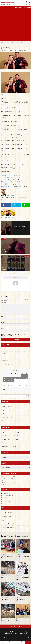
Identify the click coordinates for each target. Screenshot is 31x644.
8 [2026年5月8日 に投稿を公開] (23, 378)
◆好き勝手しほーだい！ (6, 493)
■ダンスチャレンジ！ (6, 481)
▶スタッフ (20, 4)
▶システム (3, 4)
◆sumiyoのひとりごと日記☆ (7, 495)
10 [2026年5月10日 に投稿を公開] (4, 381)
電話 (22, 642)
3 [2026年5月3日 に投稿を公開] (4, 378)
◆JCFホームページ (5, 497)
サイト (3, 328)
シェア (9, 642)
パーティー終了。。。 (7, 446)
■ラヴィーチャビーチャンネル (8, 485)
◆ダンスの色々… (11, 42)
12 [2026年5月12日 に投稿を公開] (12, 381)
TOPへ (28, 642)
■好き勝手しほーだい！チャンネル (9, 483)
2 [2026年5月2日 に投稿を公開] (27, 376)
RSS (3, 508)
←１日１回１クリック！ (12, 195)
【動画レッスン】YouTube (8, 175)
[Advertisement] (15, 25)
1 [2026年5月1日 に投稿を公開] (23, 376)
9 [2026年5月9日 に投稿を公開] (27, 378)
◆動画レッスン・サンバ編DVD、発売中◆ (12, 186)
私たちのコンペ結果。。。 (8, 410)
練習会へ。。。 (20, 621)
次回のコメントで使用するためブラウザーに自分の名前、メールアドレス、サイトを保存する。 (15, 335)
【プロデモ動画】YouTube (8, 178)
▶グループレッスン (12, 4)
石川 (16, 432)
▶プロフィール (27, 4)
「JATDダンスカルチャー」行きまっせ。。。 (23, 600)
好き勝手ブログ (3, 642)
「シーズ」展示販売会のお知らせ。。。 (11, 417)
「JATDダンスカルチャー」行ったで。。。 (11, 421)
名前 (2, 317)
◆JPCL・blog (4, 499)
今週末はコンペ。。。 (7, 621)
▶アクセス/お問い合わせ (7, 364)
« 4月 (4, 390)
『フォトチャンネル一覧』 (8, 180)
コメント (4, 303)
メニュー (15, 642)
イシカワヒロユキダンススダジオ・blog (20, 637)
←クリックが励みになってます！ (10, 217)
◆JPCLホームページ (6, 501)
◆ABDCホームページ (6, 503)
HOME (4, 42)
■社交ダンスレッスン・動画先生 (8, 479)
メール (3, 322)
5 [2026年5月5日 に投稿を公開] (12, 378)
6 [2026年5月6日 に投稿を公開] (15, 378)
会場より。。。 (5, 414)
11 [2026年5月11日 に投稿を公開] (8, 381)
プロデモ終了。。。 (21, 42)
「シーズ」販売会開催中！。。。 (9, 406)
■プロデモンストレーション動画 (8, 477)
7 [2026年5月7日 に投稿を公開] (19, 378)
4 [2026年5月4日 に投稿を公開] (8, 378)
